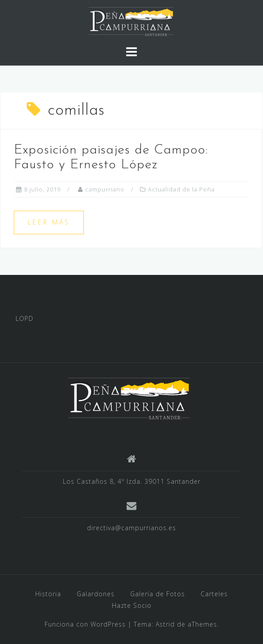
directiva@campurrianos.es (131, 528)
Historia (48, 594)
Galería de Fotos (158, 594)
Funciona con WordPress (85, 624)
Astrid (165, 624)
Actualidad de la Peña (181, 189)
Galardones (96, 594)
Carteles (214, 594)
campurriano (105, 189)
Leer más (49, 222)
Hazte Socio (132, 605)
